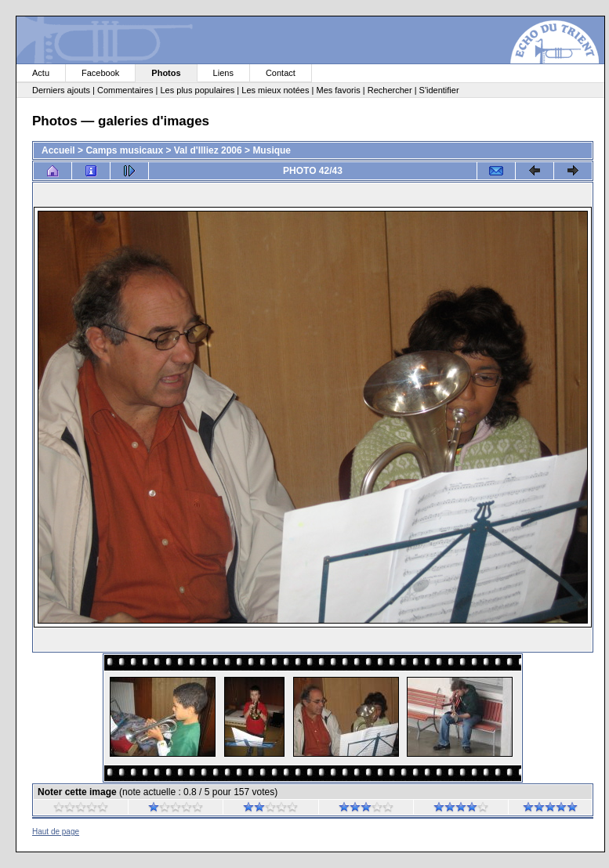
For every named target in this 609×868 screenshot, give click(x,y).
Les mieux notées (275, 90)
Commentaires (125, 90)
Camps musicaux (124, 150)
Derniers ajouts (61, 90)
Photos (166, 73)
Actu (41, 73)
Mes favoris (338, 90)
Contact (281, 73)
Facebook (100, 73)
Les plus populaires (197, 90)
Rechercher (390, 90)
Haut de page (56, 832)
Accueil (58, 150)
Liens (223, 73)
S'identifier (439, 90)
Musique (272, 150)
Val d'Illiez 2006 (208, 150)
